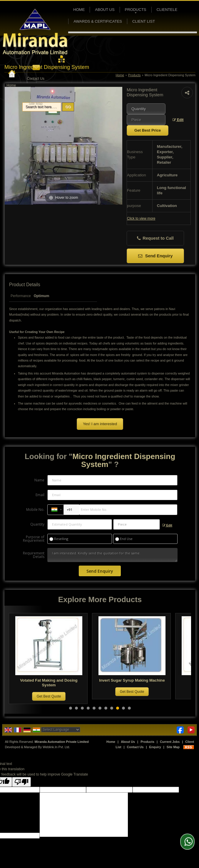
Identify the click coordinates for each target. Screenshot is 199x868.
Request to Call (155, 238)
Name (39, 480)
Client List (144, 21)
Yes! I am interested (100, 424)
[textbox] (146, 120)
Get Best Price (148, 130)
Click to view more (141, 218)
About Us (105, 10)
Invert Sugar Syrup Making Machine (134, 680)
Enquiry (155, 747)
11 (129, 708)
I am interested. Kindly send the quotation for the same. (112, 555)
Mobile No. (35, 510)
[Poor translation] (21, 782)
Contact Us (36, 79)
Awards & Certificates (98, 21)
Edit (178, 120)
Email (40, 495)
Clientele (167, 10)
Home (11, 85)
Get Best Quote (51, 696)
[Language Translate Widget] (61, 730)
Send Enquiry (155, 256)
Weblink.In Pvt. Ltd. (56, 747)
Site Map (36, 104)
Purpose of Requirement (34, 539)
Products (136, 10)
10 (123, 708)
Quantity (37, 524)
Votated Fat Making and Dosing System (51, 683)
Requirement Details (34, 555)
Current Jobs (170, 742)
